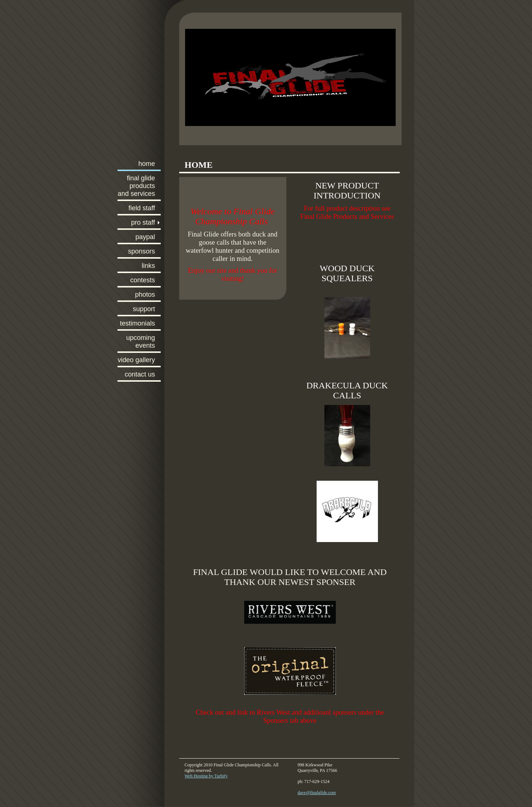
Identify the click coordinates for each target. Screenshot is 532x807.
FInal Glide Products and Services (136, 186)
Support (144, 309)
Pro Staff (143, 222)
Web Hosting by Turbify (206, 776)
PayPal (145, 237)
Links (148, 266)
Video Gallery (136, 360)
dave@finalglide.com (317, 793)
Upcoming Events (140, 342)
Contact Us (140, 374)
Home (146, 164)
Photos (145, 294)
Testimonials (137, 323)
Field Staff (142, 208)
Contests (142, 280)
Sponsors (141, 251)
